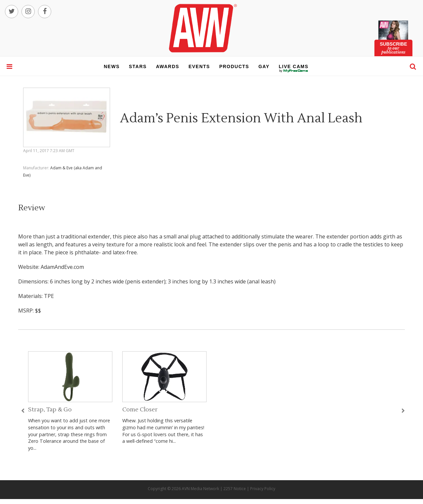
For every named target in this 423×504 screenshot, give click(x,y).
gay (264, 66)
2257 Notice (235, 489)
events (199, 66)
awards (168, 66)
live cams (294, 71)
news (112, 66)
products (234, 66)
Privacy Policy (263, 489)
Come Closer (140, 410)
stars (138, 66)
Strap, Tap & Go (50, 410)
